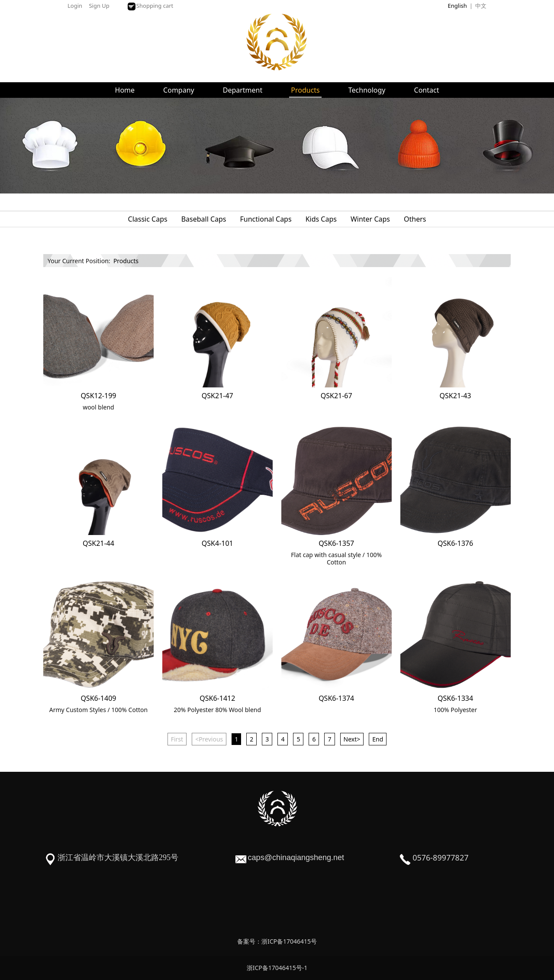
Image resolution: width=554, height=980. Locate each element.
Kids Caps (321, 219)
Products (305, 90)
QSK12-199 (98, 396)
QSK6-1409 (98, 698)
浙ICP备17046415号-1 (277, 968)
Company (179, 90)
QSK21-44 (98, 543)
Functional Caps (266, 219)
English (457, 6)
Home (125, 90)
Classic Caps (148, 219)
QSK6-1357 (336, 543)
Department (243, 90)
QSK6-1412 (217, 698)
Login (75, 6)
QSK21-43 (456, 396)
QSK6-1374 (336, 698)
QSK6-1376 (455, 543)
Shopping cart (150, 6)
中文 (481, 6)
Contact (427, 90)
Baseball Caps (204, 219)
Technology (367, 90)
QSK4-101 (217, 543)
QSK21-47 (217, 396)
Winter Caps (370, 219)
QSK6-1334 (455, 698)
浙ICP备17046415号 (289, 941)
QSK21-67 (337, 396)
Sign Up (99, 6)
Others (415, 219)
